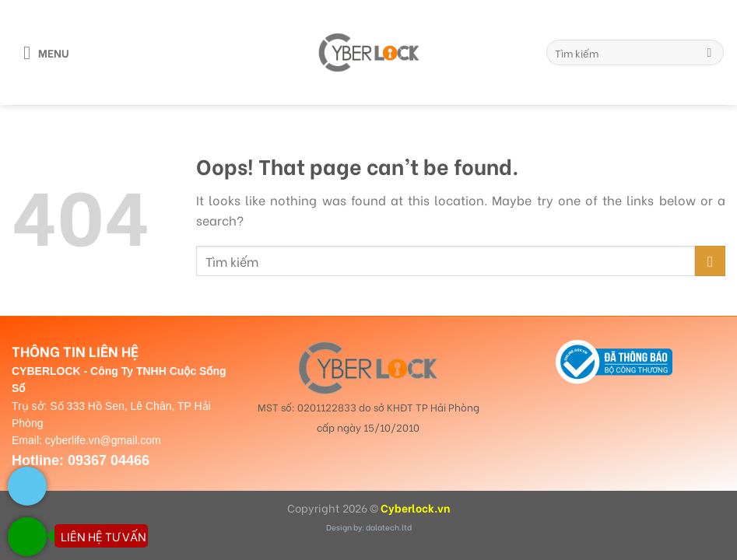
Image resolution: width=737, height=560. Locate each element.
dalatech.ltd (389, 527)
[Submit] (709, 53)
